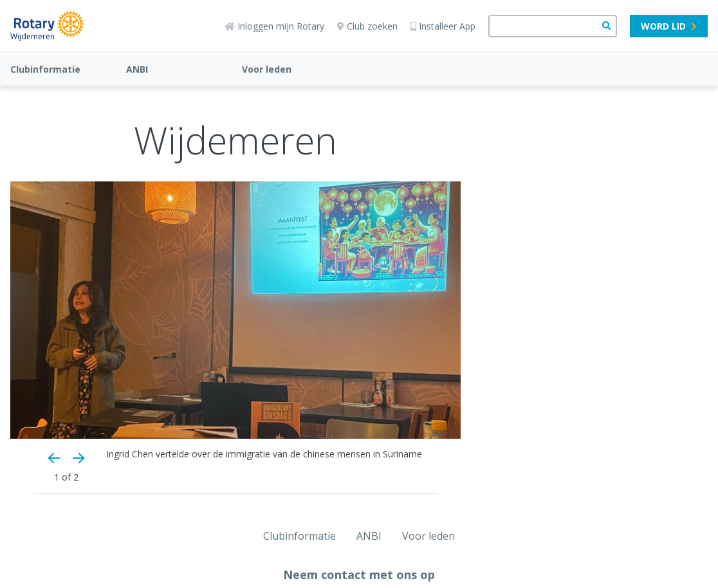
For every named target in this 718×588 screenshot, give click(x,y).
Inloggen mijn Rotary (274, 26)
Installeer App (443, 26)
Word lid (669, 26)
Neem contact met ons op (359, 574)
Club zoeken (367, 26)
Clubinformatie (45, 69)
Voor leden (267, 69)
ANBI (137, 69)
